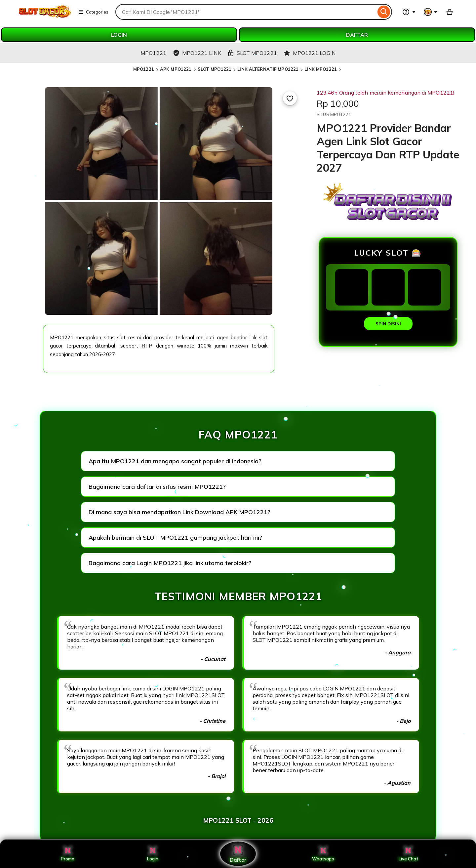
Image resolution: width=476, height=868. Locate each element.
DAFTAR (357, 35)
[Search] (384, 12)
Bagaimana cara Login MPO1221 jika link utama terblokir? (170, 563)
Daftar (238, 854)
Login (153, 854)
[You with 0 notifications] (431, 12)
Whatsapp (323, 854)
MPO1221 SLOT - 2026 (238, 820)
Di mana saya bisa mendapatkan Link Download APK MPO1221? (179, 512)
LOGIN (119, 35)
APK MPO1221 (176, 69)
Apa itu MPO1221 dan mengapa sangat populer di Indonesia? (175, 461)
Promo (68, 854)
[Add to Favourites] (290, 98)
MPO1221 (144, 69)
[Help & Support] (409, 12)
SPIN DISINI (388, 324)
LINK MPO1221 (321, 69)
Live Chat (408, 854)
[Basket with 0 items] (450, 12)
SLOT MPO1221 (215, 69)
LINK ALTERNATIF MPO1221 (268, 69)
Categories (93, 12)
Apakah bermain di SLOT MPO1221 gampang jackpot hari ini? (175, 537)
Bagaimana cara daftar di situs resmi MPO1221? (157, 487)
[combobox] (246, 12)
